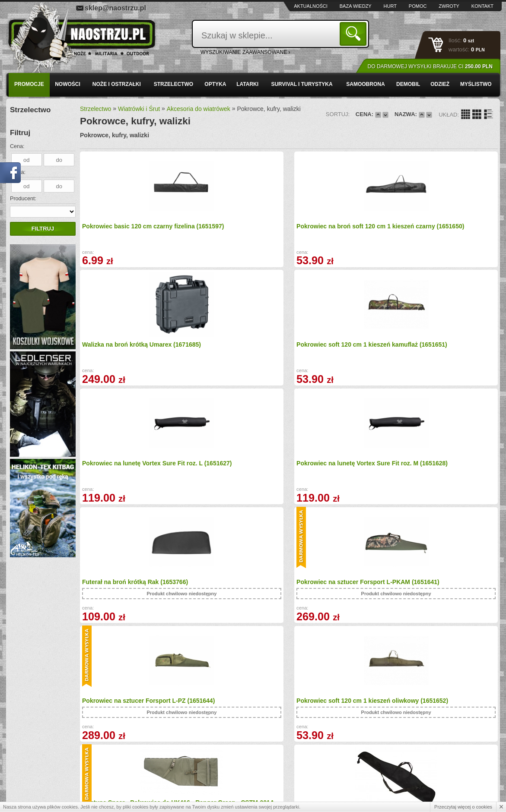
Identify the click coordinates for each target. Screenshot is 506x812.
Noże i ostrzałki (117, 84)
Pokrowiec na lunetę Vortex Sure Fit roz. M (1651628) (234, 346)
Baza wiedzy (356, 6)
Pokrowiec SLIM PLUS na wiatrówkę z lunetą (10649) (435, 469)
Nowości (68, 84)
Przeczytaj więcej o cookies (463, 807)
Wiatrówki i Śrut (139, 109)
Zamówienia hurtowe (46, 762)
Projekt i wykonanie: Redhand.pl (460, 798)
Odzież (440, 84)
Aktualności (311, 6)
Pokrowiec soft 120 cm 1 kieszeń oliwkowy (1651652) (234, 469)
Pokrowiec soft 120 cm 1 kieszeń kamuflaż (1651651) (444, 229)
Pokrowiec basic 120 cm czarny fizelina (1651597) (127, 229)
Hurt (390, 6)
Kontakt (482, 6)
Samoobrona (365, 84)
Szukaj (355, 33)
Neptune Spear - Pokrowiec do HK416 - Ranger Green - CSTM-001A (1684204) (336, 456)
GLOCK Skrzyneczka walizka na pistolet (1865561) (339, 592)
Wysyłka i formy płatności (51, 752)
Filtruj (43, 229)
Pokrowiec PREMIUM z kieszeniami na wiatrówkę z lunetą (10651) (236, 595)
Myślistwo (476, 84)
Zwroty (449, 6)
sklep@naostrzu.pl (115, 8)
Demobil (408, 84)
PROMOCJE (29, 84)
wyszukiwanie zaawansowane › (245, 52)
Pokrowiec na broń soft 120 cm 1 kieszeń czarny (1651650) (234, 229)
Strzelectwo (173, 84)
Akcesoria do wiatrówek (199, 109)
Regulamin (34, 771)
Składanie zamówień (168, 771)
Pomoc (418, 6)
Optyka (215, 84)
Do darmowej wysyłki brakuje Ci (430, 66)
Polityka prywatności (46, 780)
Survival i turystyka (302, 84)
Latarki (247, 84)
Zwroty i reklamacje (166, 762)
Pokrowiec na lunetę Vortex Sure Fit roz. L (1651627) (129, 346)
